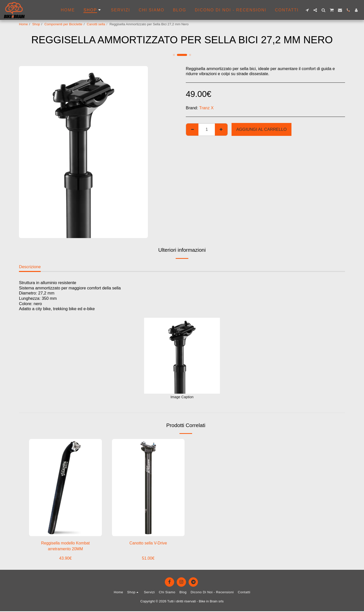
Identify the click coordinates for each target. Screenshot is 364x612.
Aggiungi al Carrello (261, 129)
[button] (307, 10)
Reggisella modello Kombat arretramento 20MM (65, 546)
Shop (36, 24)
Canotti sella (96, 24)
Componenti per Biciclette (63, 24)
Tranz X (206, 108)
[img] (65, 487)
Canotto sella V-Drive (148, 543)
